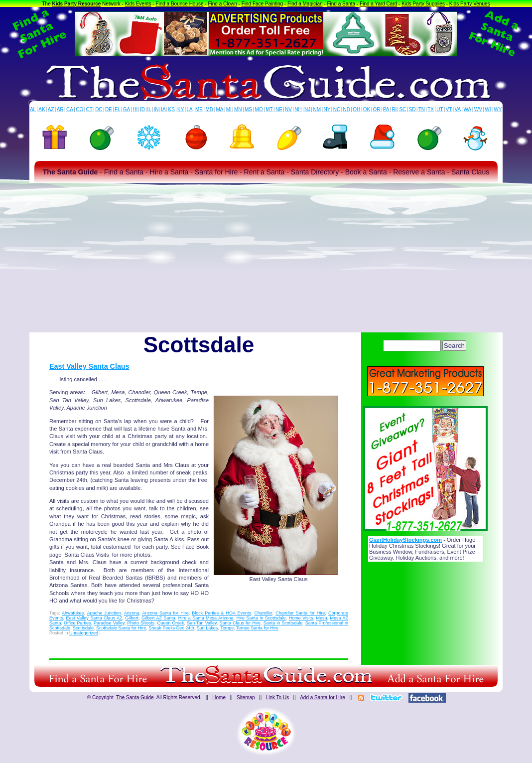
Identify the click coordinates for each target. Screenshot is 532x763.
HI (135, 109)
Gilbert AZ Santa (158, 618)
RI (394, 109)
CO (79, 109)
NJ (307, 109)
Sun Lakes (207, 628)
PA (386, 109)
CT (89, 109)
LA (190, 109)
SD (412, 109)
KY (181, 109)
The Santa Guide (135, 697)
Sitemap (246, 697)
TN (422, 109)
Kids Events (138, 4)
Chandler (264, 613)
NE (279, 109)
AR (60, 109)
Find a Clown (222, 4)
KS (172, 109)
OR (377, 109)
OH (356, 109)
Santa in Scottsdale (283, 623)
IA (163, 109)
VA (458, 109)
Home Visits (301, 618)
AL (33, 109)
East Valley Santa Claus (89, 366)
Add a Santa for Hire (323, 697)
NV (288, 109)
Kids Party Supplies (423, 4)
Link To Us (278, 697)
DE (109, 109)
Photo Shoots (141, 623)
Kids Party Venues (470, 4)
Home (219, 697)
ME (199, 109)
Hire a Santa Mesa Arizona (206, 618)
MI (229, 109)
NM (317, 109)
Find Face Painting (262, 4)
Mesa (322, 618)
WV (478, 109)
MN (238, 109)
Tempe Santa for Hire (257, 628)
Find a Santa (341, 4)
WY (498, 109)
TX (431, 109)
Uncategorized (84, 633)
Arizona (132, 613)
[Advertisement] (266, 258)
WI (488, 109)
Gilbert (132, 618)
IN (156, 109)
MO (259, 109)
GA (127, 109)
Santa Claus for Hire (240, 623)
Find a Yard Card (378, 4)
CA (70, 109)
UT (440, 109)
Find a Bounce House (179, 4)
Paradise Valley (109, 623)
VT (449, 109)
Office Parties (77, 623)
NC (337, 109)
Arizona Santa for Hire (165, 613)
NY (327, 109)
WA (468, 109)
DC (99, 109)
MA (220, 109)
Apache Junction (104, 613)
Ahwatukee (73, 613)
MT (269, 109)
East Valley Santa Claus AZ (94, 618)
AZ (51, 109)
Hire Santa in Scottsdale (261, 618)
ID (142, 109)
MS (248, 109)
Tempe (227, 628)
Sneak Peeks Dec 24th (171, 628)
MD (210, 109)
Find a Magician (305, 4)
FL (118, 109)
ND (347, 109)
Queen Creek (171, 623)
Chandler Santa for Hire (300, 613)
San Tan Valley (202, 623)
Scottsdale (83, 628)
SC (402, 109)
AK (42, 109)
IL (149, 109)
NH (298, 109)
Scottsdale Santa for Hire (121, 628)
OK (367, 109)
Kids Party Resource (77, 4)
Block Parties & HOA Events (221, 613)
